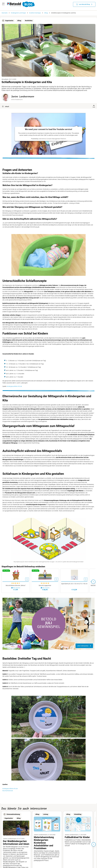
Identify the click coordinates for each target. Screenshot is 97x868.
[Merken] (27, 579)
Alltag (46, 13)
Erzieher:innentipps (35, 13)
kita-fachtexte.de (8, 791)
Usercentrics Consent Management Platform (52, 139)
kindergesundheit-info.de (14, 386)
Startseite (5, 13)
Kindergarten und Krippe (18, 13)
